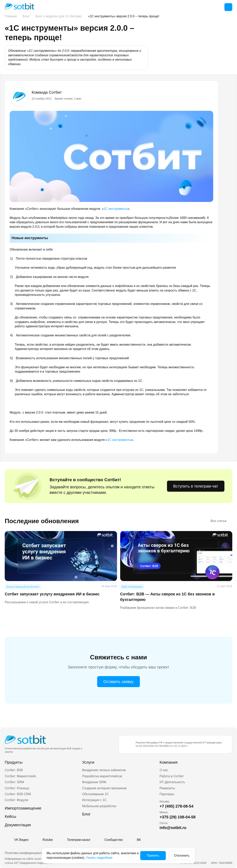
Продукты (14, 762)
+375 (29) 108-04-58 (178, 817)
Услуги (88, 762)
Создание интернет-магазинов (104, 788)
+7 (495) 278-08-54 (176, 806)
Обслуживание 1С (95, 794)
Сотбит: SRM (14, 782)
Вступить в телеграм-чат (196, 486)
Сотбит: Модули (16, 800)
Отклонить (178, 856)
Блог (86, 814)
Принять (149, 856)
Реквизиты (167, 788)
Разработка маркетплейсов (102, 776)
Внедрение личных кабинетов (104, 770)
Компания (169, 762)
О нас (164, 770)
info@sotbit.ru (173, 828)
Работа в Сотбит (172, 776)
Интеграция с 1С (94, 800)
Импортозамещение (23, 808)
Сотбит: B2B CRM (18, 794)
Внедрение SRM (94, 782)
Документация (18, 825)
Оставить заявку (118, 682)
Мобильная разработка (99, 806)
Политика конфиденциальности (28, 853)
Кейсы (10, 816)
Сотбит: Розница (17, 788)
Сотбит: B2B (14, 770)
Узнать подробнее (118, 858)
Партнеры (167, 794)
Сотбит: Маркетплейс (20, 776)
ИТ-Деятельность (172, 782)
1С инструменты (116, 209)
